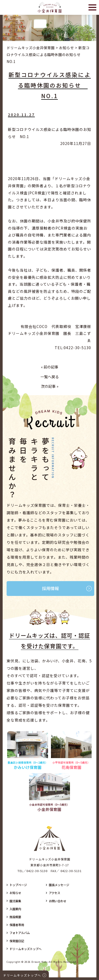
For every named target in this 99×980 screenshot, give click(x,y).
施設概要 (15, 917)
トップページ (18, 885)
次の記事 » (50, 386)
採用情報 (50, 588)
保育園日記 (17, 941)
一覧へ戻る (50, 377)
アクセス (55, 893)
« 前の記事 (50, 367)
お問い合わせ (58, 901)
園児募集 (15, 901)
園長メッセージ (59, 885)
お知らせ (15, 893)
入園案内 (15, 909)
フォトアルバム (20, 933)
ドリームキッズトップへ (25, 949)
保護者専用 (17, 925)
